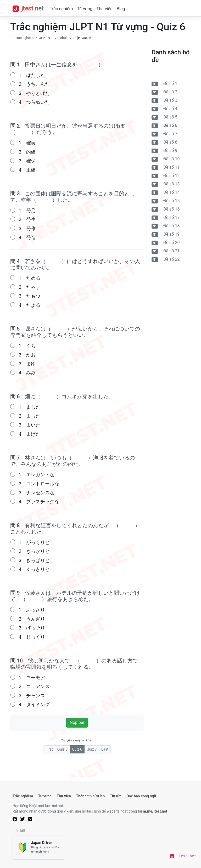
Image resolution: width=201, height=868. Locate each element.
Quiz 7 (92, 749)
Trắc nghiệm (61, 9)
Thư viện (105, 9)
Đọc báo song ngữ (141, 796)
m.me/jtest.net (155, 811)
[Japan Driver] (39, 848)
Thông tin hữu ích (90, 796)
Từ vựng (85, 9)
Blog (121, 9)
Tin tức (116, 796)
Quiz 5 (62, 749)
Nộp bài (77, 722)
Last (105, 749)
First (49, 749)
